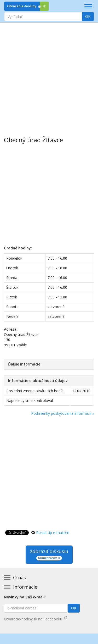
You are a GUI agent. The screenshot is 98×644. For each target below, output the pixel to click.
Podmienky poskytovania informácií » (63, 413)
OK (88, 16)
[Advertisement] (49, 76)
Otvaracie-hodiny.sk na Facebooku (36, 619)
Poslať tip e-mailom (53, 533)
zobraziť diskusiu (49, 554)
